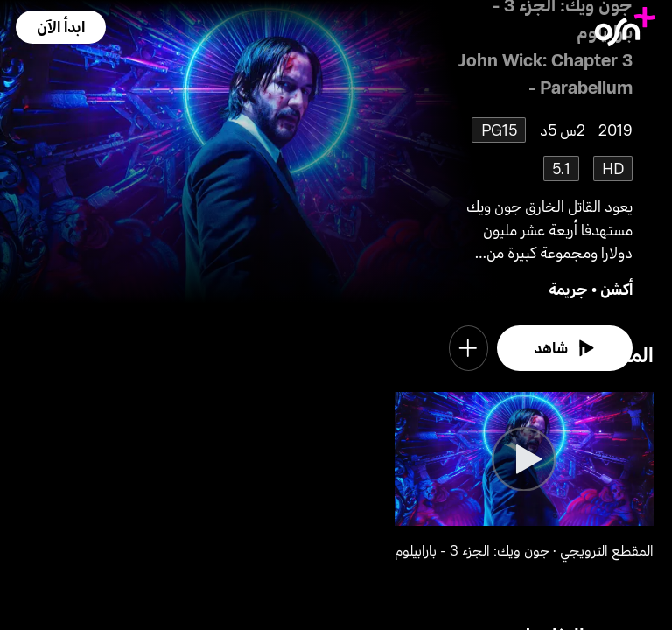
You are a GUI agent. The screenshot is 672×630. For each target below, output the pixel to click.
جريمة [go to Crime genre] (568, 289)
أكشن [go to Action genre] (616, 289)
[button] (60, 27)
